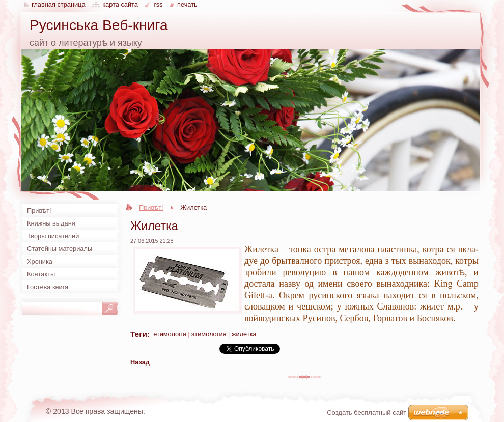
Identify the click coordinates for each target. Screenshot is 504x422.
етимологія (170, 334)
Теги (139, 334)
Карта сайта (120, 4)
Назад (140, 362)
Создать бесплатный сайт (367, 413)
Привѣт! (151, 207)
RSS (158, 4)
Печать (187, 4)
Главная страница (59, 4)
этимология (209, 334)
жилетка (244, 334)
